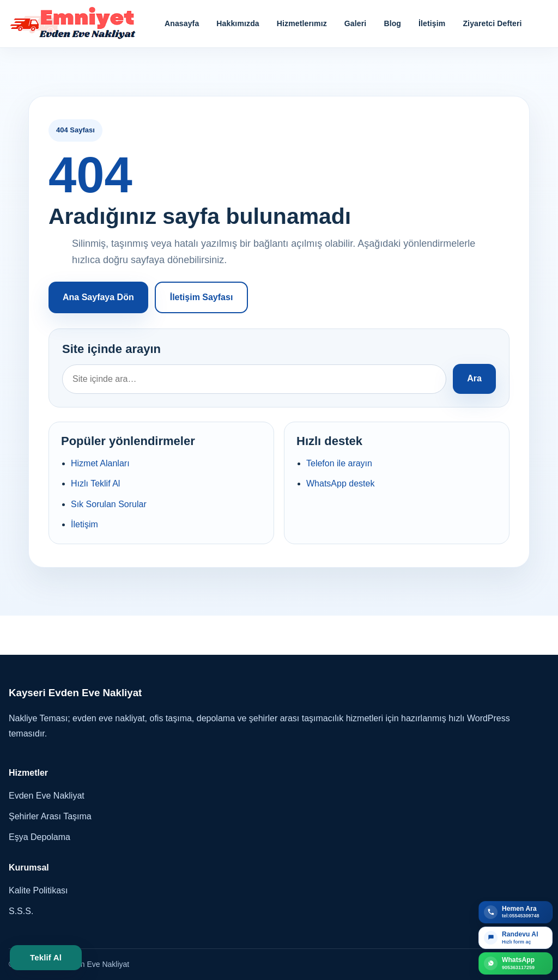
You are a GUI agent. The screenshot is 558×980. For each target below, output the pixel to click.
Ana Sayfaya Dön (98, 297)
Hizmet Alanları (100, 463)
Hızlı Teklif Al (95, 483)
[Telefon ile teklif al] (515, 912)
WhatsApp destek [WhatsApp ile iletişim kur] (340, 483)
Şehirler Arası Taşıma (50, 816)
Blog (392, 23)
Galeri (356, 23)
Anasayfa (182, 23)
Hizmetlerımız (302, 23)
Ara (474, 378)
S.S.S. (21, 911)
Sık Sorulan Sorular (109, 504)
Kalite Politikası (38, 890)
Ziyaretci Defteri (492, 23)
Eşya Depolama (40, 837)
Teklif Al (46, 957)
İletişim (432, 23)
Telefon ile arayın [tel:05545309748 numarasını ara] (339, 463)
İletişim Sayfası (202, 297)
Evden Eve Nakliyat (47, 796)
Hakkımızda (238, 23)
